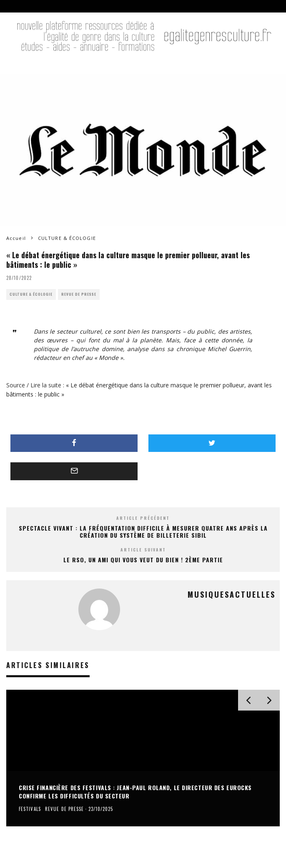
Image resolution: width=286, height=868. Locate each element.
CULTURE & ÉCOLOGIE (31, 294)
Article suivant (143, 550)
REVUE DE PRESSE (79, 294)
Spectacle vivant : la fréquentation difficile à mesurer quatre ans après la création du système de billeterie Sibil (143, 531)
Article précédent (143, 518)
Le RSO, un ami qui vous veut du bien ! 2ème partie (143, 560)
